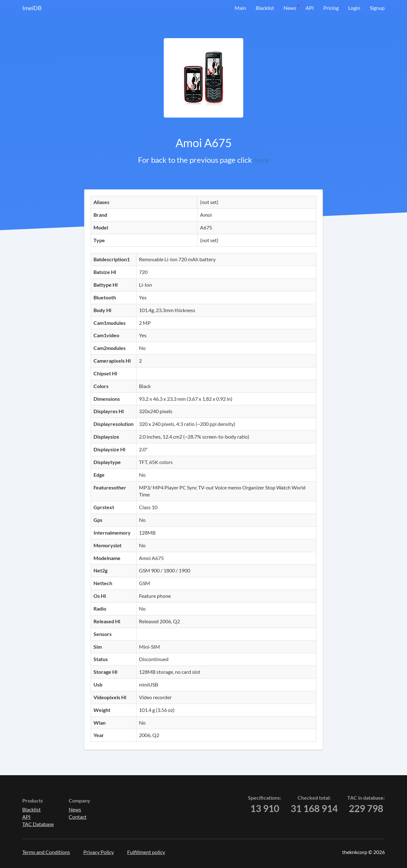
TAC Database (38, 824)
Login (354, 8)
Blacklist (265, 8)
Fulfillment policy (146, 852)
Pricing (331, 8)
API (310, 8)
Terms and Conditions (46, 852)
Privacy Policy (99, 852)
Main (240, 8)
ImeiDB (32, 8)
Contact (78, 817)
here (262, 160)
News (290, 8)
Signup (377, 8)
